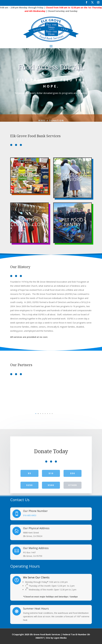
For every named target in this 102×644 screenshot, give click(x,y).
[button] (48, 414)
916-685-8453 (30, 515)
